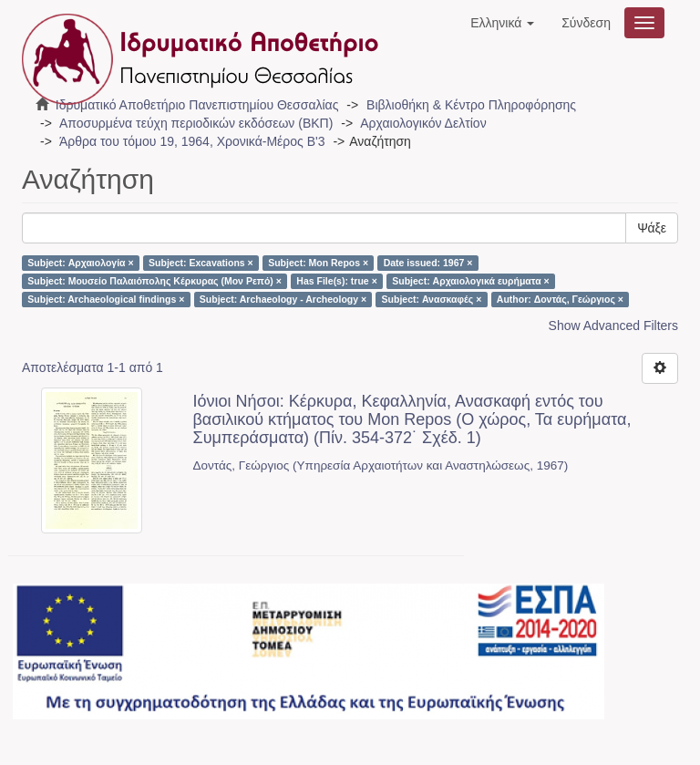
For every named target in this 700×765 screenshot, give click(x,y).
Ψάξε (652, 228)
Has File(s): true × (336, 281)
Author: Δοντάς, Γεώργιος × (560, 299)
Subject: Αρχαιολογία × (80, 263)
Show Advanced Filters (613, 326)
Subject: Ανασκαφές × (432, 299)
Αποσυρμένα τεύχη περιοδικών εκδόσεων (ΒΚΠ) (196, 123)
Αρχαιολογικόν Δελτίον (423, 123)
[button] (502, 23)
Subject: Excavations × (201, 263)
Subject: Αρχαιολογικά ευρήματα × (470, 281)
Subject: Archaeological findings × (106, 299)
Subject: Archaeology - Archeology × (283, 299)
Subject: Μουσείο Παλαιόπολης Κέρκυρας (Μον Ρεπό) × (154, 281)
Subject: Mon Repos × (318, 263)
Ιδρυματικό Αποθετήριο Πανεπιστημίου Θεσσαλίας (197, 105)
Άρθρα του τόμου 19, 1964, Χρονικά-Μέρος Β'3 (192, 141)
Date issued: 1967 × (428, 263)
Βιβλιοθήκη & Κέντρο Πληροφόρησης (471, 105)
